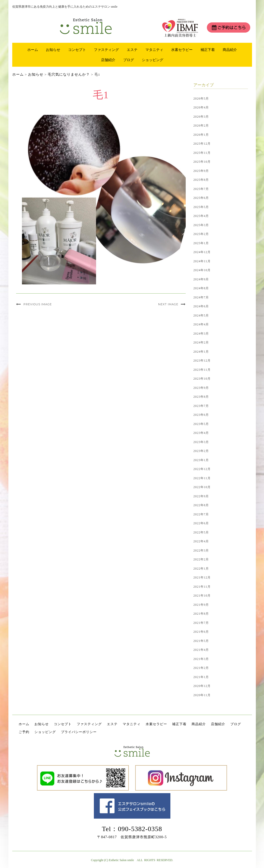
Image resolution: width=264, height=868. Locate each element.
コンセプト (77, 50)
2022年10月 (202, 487)
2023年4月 (201, 433)
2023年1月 (201, 460)
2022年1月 (201, 569)
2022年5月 (201, 532)
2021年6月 (201, 632)
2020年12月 (202, 686)
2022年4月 (201, 541)
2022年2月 (201, 559)
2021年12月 (202, 577)
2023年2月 (201, 451)
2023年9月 (201, 388)
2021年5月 (201, 641)
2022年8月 (201, 505)
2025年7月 (201, 189)
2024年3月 (201, 334)
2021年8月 (201, 614)
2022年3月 (201, 550)
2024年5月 (201, 315)
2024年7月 (201, 297)
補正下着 (208, 50)
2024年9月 (201, 279)
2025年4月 (201, 216)
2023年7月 (201, 406)
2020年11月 (202, 695)
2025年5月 (201, 207)
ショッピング (153, 60)
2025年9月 (201, 171)
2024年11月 (202, 261)
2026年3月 (201, 117)
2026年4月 (201, 107)
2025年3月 (201, 225)
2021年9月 (201, 605)
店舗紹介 (108, 60)
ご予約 (24, 732)
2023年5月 (201, 424)
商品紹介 (230, 50)
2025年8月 (201, 180)
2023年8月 (201, 397)
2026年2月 (201, 126)
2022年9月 (201, 496)
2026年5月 (201, 99)
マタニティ (154, 50)
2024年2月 (201, 342)
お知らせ (53, 50)
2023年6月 (201, 415)
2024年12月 (202, 252)
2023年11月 (202, 370)
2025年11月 (202, 153)
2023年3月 (201, 442)
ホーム (33, 50)
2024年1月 (201, 352)
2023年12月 (202, 361)
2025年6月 (201, 198)
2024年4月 (201, 324)
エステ (132, 50)
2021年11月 (202, 587)
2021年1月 (201, 677)
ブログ (129, 60)
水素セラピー (182, 50)
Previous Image (38, 304)
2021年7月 (201, 623)
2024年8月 (201, 288)
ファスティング (106, 50)
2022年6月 (201, 523)
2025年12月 (202, 144)
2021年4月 (201, 650)
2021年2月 (201, 668)
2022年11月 (202, 478)
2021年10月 (202, 596)
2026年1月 (201, 135)
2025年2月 (201, 234)
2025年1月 (201, 243)
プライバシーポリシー (79, 732)
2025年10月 (202, 162)
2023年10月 (202, 379)
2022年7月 (201, 514)
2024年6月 (201, 306)
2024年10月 (202, 270)
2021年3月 (201, 659)
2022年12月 (202, 469)
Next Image (168, 304)
